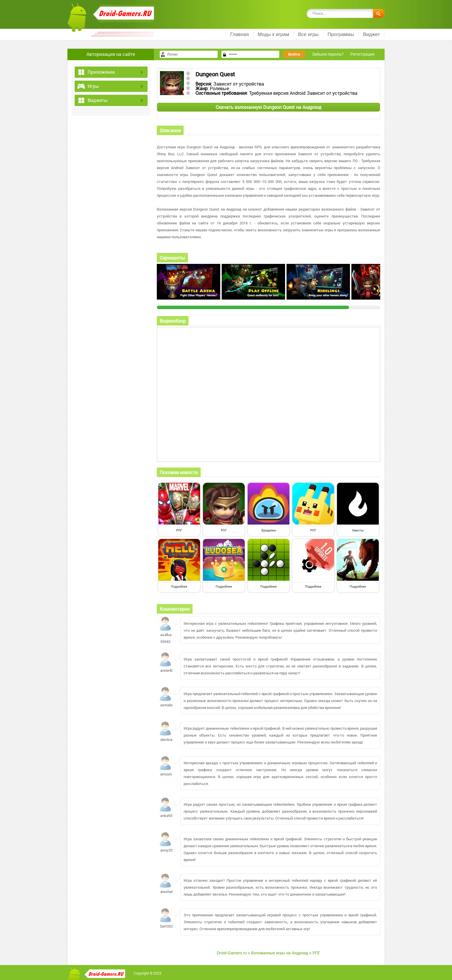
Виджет (371, 34)
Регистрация (362, 54)
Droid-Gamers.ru (232, 953)
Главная (239, 34)
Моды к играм (273, 34)
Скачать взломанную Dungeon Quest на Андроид (269, 107)
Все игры (308, 34)
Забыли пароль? (328, 54)
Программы (341, 34)
